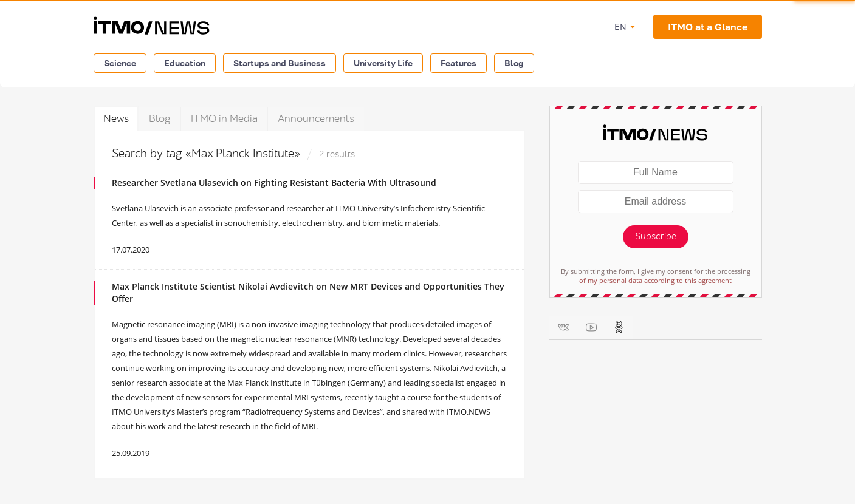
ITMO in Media (224, 119)
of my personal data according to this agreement (655, 280)
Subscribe (656, 237)
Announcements (316, 119)
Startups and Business (280, 63)
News (116, 119)
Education (185, 63)
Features (458, 63)
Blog (514, 63)
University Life (383, 63)
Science (120, 63)
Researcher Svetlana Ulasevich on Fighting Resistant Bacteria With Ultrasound (274, 182)
